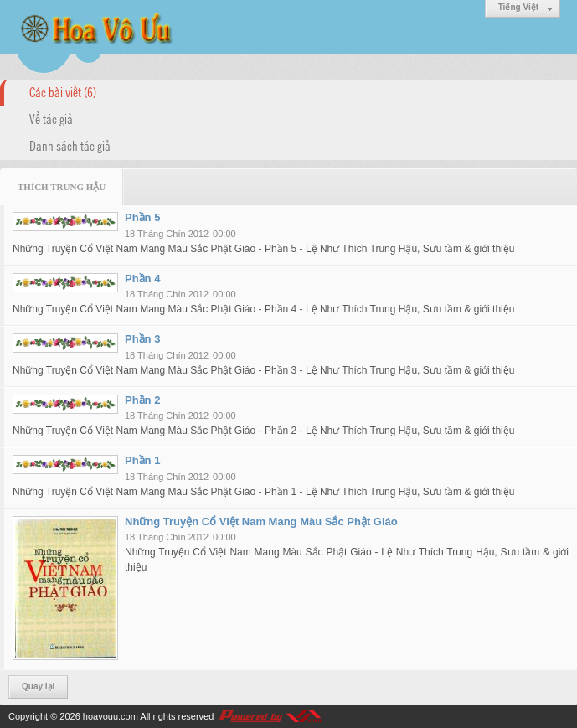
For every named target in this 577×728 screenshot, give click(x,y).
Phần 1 (142, 460)
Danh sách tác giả (70, 145)
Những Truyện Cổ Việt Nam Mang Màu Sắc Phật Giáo (261, 521)
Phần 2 (142, 400)
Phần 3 (142, 339)
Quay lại (38, 687)
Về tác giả (51, 118)
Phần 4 (142, 279)
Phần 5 (142, 217)
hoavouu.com (111, 716)
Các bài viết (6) (63, 91)
